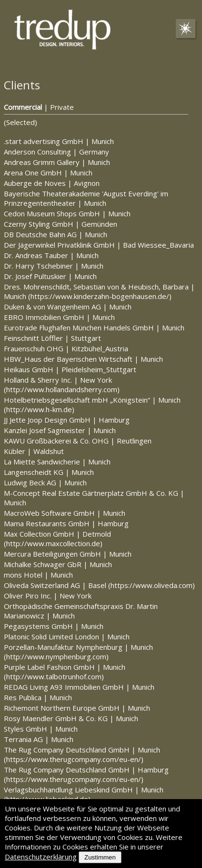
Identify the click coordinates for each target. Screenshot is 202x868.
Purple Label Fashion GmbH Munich (65, 667)
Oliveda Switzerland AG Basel (56, 585)
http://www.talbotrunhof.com (54, 676)
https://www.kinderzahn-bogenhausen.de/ (100, 296)
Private (62, 107)
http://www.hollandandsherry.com (62, 389)
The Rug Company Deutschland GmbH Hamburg (86, 770)
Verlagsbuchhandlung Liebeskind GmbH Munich (84, 790)
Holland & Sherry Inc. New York (58, 380)
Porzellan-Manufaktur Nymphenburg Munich (78, 647)
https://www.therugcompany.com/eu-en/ (74, 759)
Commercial (23, 107)
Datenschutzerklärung (41, 857)
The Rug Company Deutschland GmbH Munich (82, 750)
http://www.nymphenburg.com (56, 656)
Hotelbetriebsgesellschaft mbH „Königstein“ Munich (92, 400)
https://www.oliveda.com (151, 585)
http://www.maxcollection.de (53, 543)
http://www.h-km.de (39, 409)
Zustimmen (100, 857)
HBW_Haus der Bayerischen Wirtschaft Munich (83, 359)
